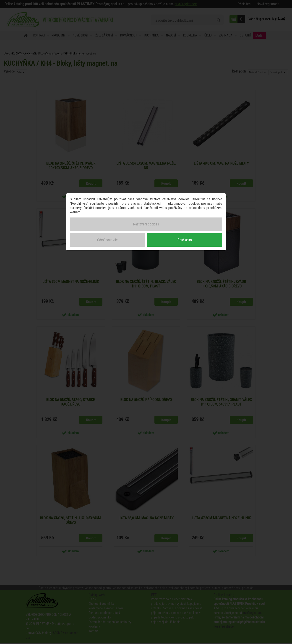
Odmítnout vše (107, 239)
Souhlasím (185, 239)
